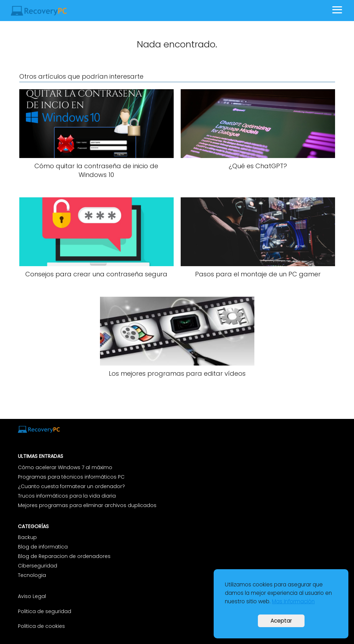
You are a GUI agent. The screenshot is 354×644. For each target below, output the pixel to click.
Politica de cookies (41, 626)
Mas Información (293, 601)
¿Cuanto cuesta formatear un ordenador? (71, 486)
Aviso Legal (33, 596)
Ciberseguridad (38, 566)
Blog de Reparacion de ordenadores (64, 556)
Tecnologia (32, 575)
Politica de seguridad (45, 611)
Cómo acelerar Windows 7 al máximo (65, 467)
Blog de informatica (43, 547)
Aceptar (281, 621)
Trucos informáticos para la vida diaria (67, 496)
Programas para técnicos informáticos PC (71, 477)
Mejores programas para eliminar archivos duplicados (87, 505)
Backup (27, 537)
